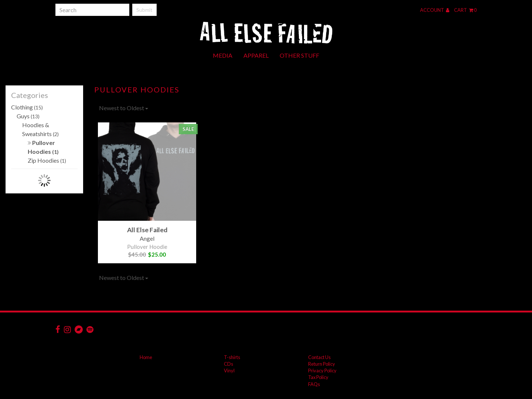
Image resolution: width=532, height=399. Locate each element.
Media (223, 55)
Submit (144, 10)
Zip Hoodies (47, 160)
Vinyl (229, 371)
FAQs (314, 384)
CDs (229, 364)
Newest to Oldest (124, 108)
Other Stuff (299, 55)
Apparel (256, 55)
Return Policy (322, 364)
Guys (28, 116)
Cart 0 (465, 10)
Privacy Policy (322, 371)
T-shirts (232, 357)
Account (435, 10)
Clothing (27, 107)
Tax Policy (318, 377)
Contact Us (319, 357)
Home (146, 357)
